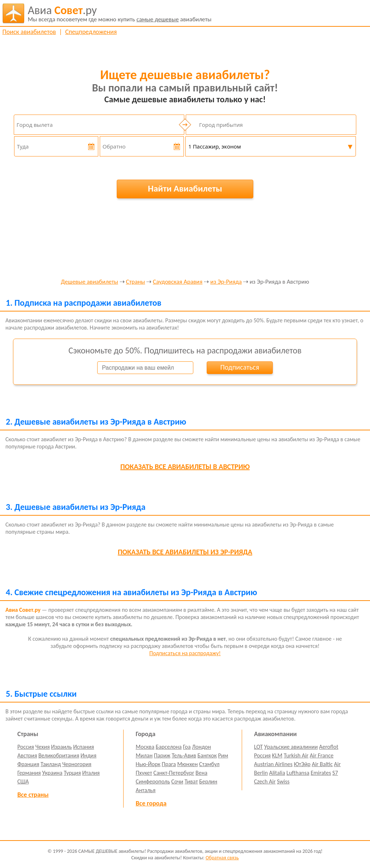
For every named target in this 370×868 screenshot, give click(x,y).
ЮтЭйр (302, 764)
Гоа (187, 747)
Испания (83, 747)
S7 (335, 773)
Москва (145, 747)
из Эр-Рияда (226, 282)
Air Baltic (322, 764)
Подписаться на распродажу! (185, 653)
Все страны (33, 795)
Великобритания (59, 755)
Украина (52, 773)
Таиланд (51, 764)
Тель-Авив (184, 755)
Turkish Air (296, 755)
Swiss (283, 781)
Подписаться (240, 367)
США (23, 781)
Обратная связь (222, 858)
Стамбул (209, 764)
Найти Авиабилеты (185, 188)
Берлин (208, 781)
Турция (72, 773)
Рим (223, 755)
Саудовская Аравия (178, 282)
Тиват (191, 781)
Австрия (27, 755)
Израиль (61, 747)
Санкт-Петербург (174, 773)
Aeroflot (329, 747)
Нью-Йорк (148, 764)
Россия (26, 747)
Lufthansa (298, 773)
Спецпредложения (91, 32)
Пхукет (144, 773)
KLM (277, 755)
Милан (144, 755)
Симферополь (153, 781)
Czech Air (265, 781)
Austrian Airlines (273, 764)
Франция (28, 764)
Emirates (321, 773)
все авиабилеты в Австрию (185, 467)
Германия (29, 773)
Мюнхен (187, 764)
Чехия (43, 747)
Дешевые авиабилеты (90, 282)
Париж (162, 755)
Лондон (201, 747)
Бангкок (207, 755)
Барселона (169, 747)
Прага (169, 764)
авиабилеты (120, 13)
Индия (89, 755)
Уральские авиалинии (291, 747)
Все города (151, 803)
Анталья (146, 790)
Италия (91, 773)
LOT (258, 747)
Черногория (77, 764)
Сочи (177, 781)
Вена (201, 773)
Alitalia (277, 773)
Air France (322, 755)
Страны (135, 282)
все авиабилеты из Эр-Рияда (185, 552)
